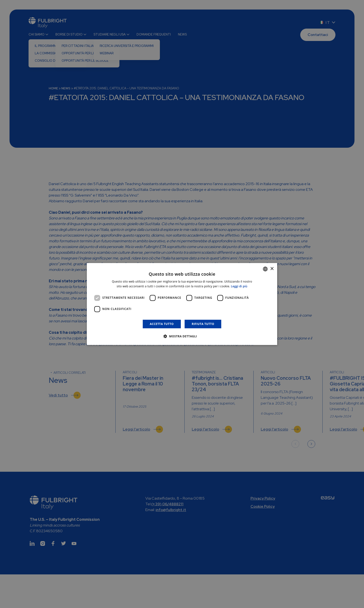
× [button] (272, 269)
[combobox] (265, 269)
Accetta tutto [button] (162, 324)
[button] (182, 336)
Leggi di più (239, 286)
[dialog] (182, 304)
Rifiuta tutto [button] (203, 324)
